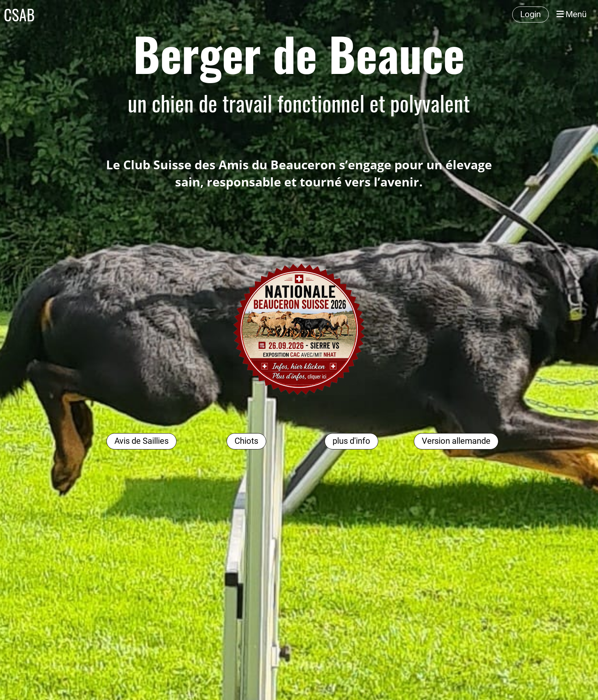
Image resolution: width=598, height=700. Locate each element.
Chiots (246, 441)
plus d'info (351, 441)
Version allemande (456, 441)
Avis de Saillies (141, 441)
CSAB (19, 14)
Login (530, 14)
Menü (571, 14)
